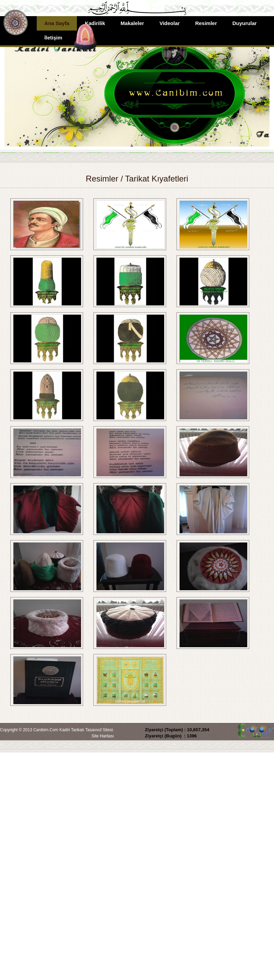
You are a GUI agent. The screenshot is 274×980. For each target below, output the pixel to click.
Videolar (169, 23)
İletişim (53, 38)
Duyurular (245, 23)
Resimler (206, 23)
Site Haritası (103, 736)
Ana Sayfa (57, 23)
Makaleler (132, 23)
